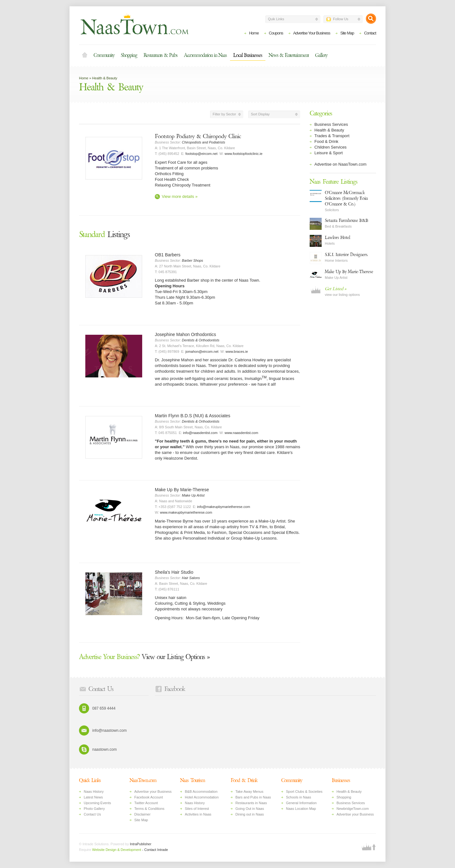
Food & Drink (326, 141)
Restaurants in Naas (251, 803)
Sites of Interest (197, 809)
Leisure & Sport (329, 153)
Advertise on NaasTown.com (340, 164)
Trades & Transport (332, 136)
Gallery (321, 55)
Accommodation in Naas (205, 55)
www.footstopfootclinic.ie (244, 154)
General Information (301, 803)
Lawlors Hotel (337, 238)
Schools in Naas (299, 797)
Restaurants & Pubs (161, 55)
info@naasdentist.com (200, 433)
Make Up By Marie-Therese (349, 272)
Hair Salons (191, 578)
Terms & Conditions (149, 809)
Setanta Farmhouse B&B (347, 220)
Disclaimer (142, 814)
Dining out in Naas (250, 814)
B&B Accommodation (201, 792)
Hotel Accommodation (202, 797)
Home (254, 33)
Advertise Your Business (312, 33)
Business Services (331, 124)
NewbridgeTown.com (353, 809)
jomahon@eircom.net (202, 351)
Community (104, 55)
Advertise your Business (153, 792)
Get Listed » (336, 289)
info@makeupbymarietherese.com (224, 507)
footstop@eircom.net (202, 154)
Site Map (347, 33)
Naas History (94, 792)
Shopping (129, 55)
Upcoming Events (97, 803)
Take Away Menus (249, 792)
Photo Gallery (94, 809)
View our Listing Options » (144, 657)
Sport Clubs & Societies (304, 792)
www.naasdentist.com (241, 433)
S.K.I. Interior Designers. (346, 255)
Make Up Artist (193, 495)
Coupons (276, 33)
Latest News (93, 797)
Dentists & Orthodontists (201, 340)
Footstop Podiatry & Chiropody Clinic (198, 136)
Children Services (331, 147)
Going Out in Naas (250, 809)
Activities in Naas (198, 814)
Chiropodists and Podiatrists (204, 142)
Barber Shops (193, 260)
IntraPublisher (140, 844)
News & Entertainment (289, 55)
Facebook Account (149, 797)
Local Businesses (248, 55)
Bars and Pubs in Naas (253, 797)
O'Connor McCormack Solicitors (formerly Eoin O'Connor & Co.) (346, 198)
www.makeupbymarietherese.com (186, 512)
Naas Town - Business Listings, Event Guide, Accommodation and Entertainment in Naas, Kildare (134, 24)
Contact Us (92, 814)
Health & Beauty (105, 78)
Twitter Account (146, 803)
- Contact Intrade (155, 850)
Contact (370, 33)
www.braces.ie (237, 351)
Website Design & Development (117, 850)
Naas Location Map (301, 809)
